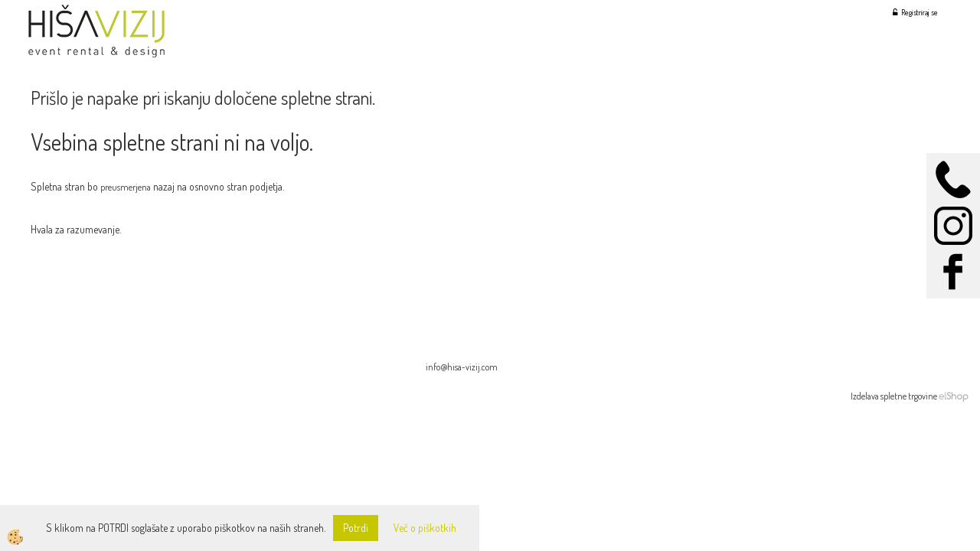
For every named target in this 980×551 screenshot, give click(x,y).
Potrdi (356, 528)
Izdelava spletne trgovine (894, 396)
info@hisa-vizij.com (462, 367)
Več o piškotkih (425, 528)
